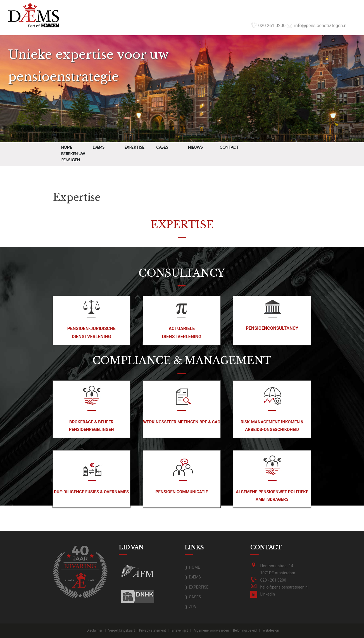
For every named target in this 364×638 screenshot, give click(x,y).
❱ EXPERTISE (197, 587)
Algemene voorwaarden (211, 630)
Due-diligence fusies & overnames (91, 492)
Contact (229, 147)
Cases (162, 147)
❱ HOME (192, 567)
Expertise (135, 147)
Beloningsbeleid (245, 630)
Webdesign (271, 630)
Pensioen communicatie (182, 492)
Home (67, 147)
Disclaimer (95, 630)
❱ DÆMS (193, 577)
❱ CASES (193, 597)
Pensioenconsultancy (272, 328)
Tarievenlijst (179, 630)
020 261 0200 (268, 26)
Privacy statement (153, 630)
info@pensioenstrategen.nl (317, 26)
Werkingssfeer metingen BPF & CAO (182, 422)
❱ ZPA (190, 607)
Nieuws (195, 147)
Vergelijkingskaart (122, 630)
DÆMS (99, 147)
